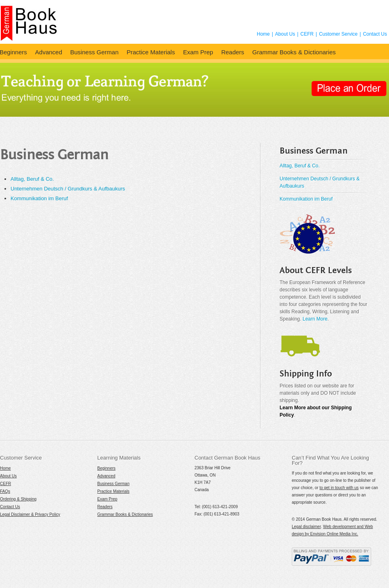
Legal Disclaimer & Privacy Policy (30, 514)
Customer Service (338, 34)
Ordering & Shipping (18, 499)
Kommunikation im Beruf (39, 198)
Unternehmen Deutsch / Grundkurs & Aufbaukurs (68, 189)
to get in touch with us (339, 488)
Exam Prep (198, 52)
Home (263, 34)
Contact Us (375, 34)
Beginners (106, 468)
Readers (233, 52)
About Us (285, 34)
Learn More (315, 319)
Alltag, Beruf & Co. (32, 179)
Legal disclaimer (306, 527)
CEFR (307, 34)
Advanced (49, 52)
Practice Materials (151, 52)
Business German (94, 52)
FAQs (5, 491)
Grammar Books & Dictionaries (294, 52)
